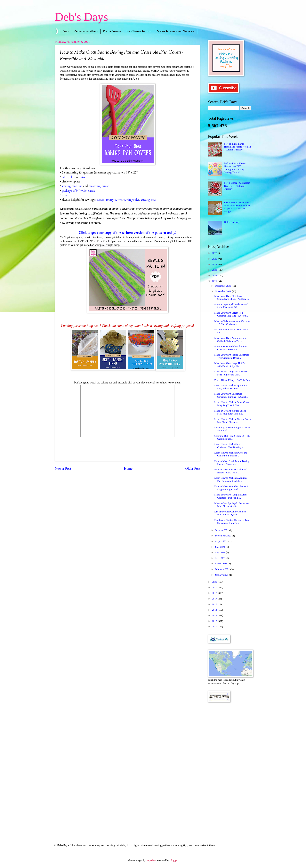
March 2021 (221, 564)
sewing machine (72, 186)
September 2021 (223, 536)
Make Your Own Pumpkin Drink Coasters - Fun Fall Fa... (231, 496)
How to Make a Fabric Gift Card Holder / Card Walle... (231, 471)
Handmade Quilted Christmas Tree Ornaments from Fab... (232, 522)
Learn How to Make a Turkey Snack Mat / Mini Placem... (233, 421)
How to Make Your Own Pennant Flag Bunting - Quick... (231, 488)
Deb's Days (81, 17)
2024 (215, 264)
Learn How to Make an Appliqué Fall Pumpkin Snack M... (231, 479)
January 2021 (222, 575)
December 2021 (223, 286)
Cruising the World (86, 31)
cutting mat (149, 200)
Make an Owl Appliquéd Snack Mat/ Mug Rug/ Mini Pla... (230, 412)
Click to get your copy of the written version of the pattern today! (128, 233)
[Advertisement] (230, 768)
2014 (215, 610)
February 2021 (223, 569)
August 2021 (222, 541)
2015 (215, 604)
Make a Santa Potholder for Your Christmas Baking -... (231, 348)
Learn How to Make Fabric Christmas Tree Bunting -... (229, 446)
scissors (100, 200)
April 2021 (221, 558)
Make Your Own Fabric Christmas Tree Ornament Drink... (232, 356)
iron (64, 195)
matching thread (99, 186)
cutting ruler (131, 200)
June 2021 (220, 547)
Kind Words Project (139, 31)
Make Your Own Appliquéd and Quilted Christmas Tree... (230, 339)
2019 (215, 588)
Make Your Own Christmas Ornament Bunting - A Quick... (231, 395)
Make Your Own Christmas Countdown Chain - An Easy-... (232, 297)
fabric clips (68, 177)
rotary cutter (114, 200)
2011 (215, 627)
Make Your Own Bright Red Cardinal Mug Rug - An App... (231, 314)
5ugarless (151, 860)
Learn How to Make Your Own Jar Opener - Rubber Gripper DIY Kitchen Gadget (237, 207)
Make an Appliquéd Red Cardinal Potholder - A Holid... (231, 306)
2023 (215, 270)
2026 (215, 253)
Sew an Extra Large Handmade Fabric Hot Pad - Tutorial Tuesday (237, 147)
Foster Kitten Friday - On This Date (232, 380)
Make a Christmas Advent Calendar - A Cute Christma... (232, 323)
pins (82, 177)
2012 (215, 621)
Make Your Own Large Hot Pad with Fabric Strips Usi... (230, 365)
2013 (215, 615)
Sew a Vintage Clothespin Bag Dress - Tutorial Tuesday (237, 186)
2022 (215, 276)
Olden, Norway (232, 222)
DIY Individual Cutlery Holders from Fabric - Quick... (230, 513)
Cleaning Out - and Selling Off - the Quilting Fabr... (232, 437)
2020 (215, 582)
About (66, 31)
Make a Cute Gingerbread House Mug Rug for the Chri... (231, 373)
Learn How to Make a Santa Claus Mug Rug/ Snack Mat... (232, 404)
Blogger (174, 860)
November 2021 (223, 291)
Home (128, 469)
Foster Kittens (112, 31)
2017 (215, 599)
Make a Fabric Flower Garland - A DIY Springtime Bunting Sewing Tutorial (235, 168)
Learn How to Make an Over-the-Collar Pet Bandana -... (231, 454)
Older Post (193, 469)
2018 (215, 593)
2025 (215, 259)
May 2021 (220, 552)
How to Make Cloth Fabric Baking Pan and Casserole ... (232, 463)
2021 (215, 281)
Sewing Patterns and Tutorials (176, 31)
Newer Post (63, 469)
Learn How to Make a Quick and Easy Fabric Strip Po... (231, 387)
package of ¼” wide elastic (78, 191)
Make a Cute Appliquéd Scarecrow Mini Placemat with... (232, 505)
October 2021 (222, 530)
